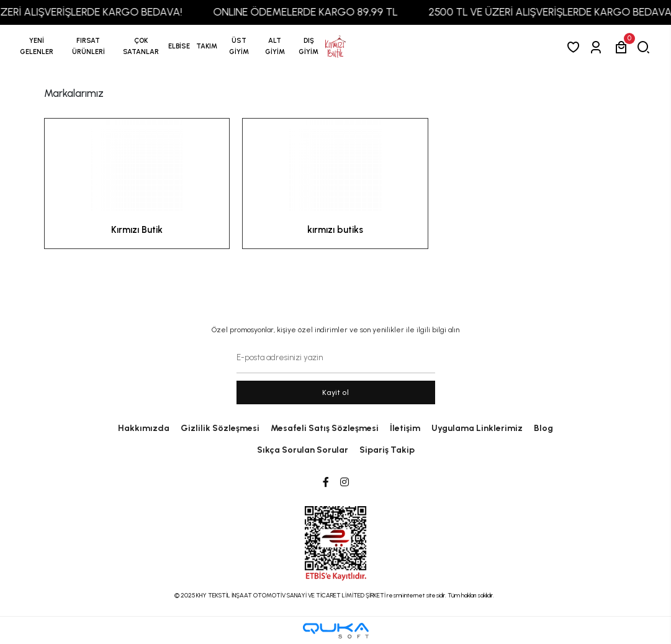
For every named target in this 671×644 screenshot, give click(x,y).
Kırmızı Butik (137, 230)
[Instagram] (345, 483)
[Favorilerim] (576, 47)
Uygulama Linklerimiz (477, 428)
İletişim (405, 428)
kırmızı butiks (335, 230)
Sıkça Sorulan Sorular (303, 450)
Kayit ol (335, 392)
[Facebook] (326, 483)
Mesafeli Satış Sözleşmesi (325, 428)
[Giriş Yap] (598, 47)
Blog (543, 428)
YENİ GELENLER (37, 46)
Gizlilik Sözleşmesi (220, 428)
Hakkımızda (144, 428)
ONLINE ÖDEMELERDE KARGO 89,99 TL (314, 12)
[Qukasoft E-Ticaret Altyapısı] (336, 631)
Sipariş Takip (387, 450)
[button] (88, 47)
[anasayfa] (335, 47)
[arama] (646, 47)
